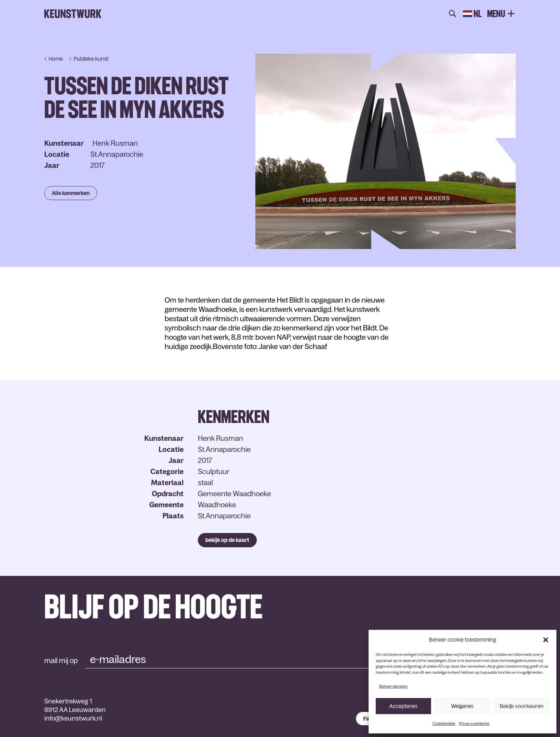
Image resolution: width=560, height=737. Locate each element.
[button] (546, 640)
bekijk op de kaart (227, 540)
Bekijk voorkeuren (522, 706)
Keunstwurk (73, 14)
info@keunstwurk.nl (73, 718)
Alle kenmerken (71, 193)
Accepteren (403, 706)
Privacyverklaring (474, 723)
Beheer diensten (393, 686)
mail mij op (61, 661)
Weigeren (462, 706)
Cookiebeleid (444, 723)
